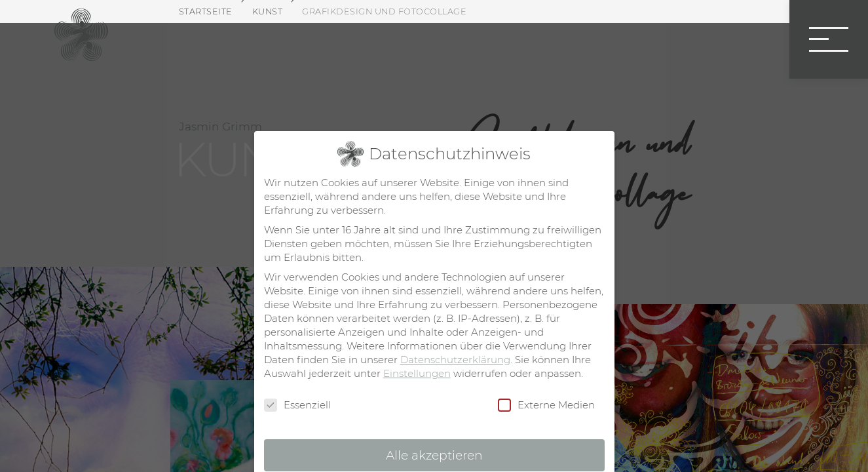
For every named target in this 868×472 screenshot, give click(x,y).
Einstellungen (417, 373)
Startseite (206, 11)
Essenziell (297, 405)
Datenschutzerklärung (455, 360)
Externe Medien (546, 405)
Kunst (268, 11)
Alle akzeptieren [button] (434, 455)
